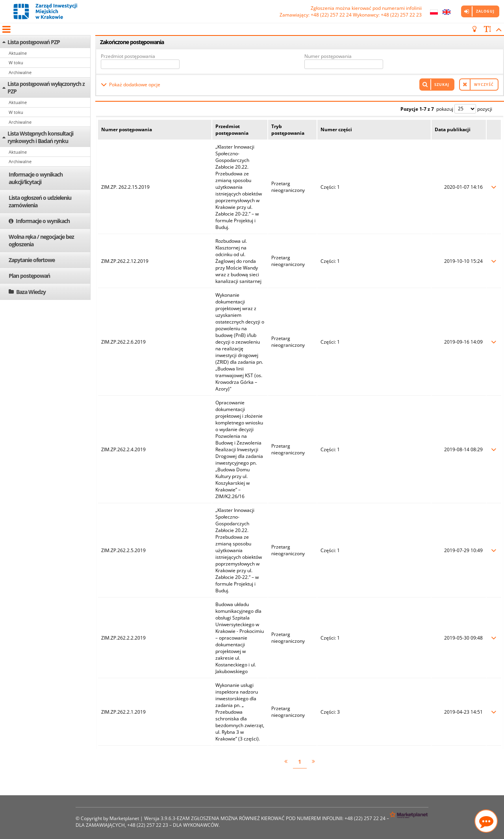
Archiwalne (20, 72)
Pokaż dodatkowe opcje (135, 85)
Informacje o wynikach (43, 221)
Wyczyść (484, 85)
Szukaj (442, 85)
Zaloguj (485, 11)
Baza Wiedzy (31, 292)
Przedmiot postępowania (128, 56)
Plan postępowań (29, 276)
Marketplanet (124, 818)
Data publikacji (453, 129)
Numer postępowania (328, 56)
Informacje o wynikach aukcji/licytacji (36, 178)
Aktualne (18, 53)
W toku (16, 62)
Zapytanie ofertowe (32, 260)
